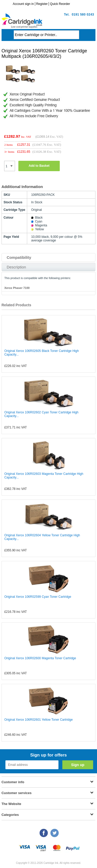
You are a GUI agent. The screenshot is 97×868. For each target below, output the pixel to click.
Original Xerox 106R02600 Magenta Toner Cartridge (40, 658)
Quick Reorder (60, 4)
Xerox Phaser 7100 (17, 288)
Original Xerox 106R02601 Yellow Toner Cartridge (39, 720)
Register (42, 4)
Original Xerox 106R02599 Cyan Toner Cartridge (38, 597)
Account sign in (23, 4)
